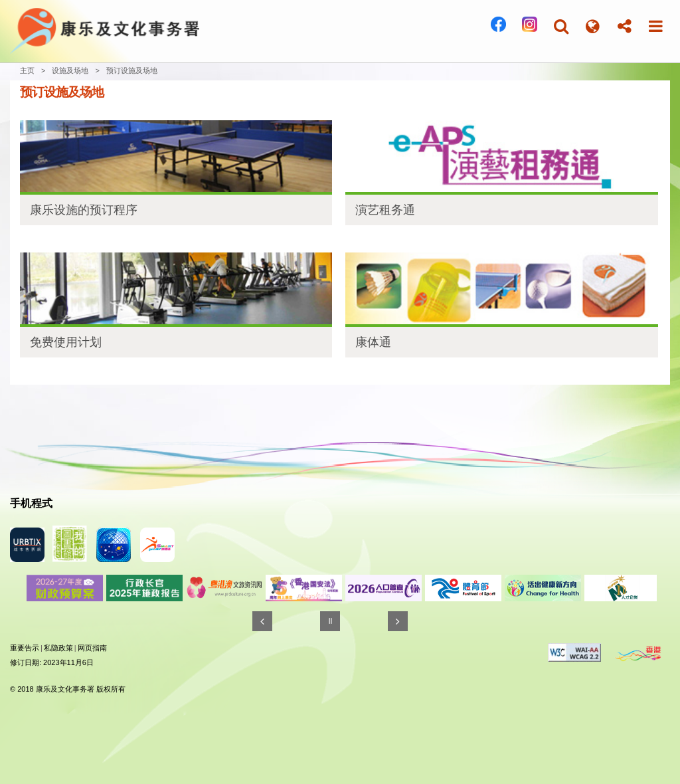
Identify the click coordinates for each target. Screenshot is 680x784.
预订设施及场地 (132, 70)
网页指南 (92, 648)
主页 (27, 70)
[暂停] (330, 621)
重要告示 (25, 648)
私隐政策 (58, 648)
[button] (561, 26)
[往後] (398, 621)
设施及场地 (70, 70)
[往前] (262, 621)
